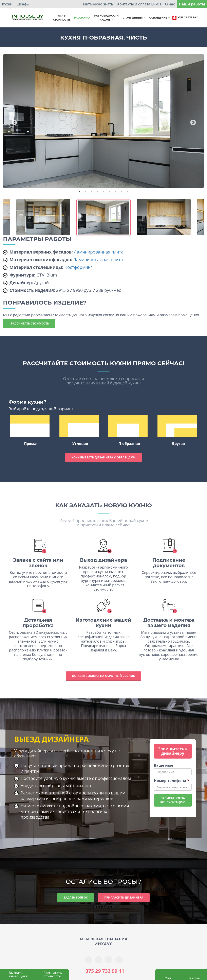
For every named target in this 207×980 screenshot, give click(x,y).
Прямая (30, 430)
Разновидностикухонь (106, 18)
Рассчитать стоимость (29, 323)
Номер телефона (172, 781)
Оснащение (160, 18)
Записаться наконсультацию (173, 800)
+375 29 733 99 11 (185, 18)
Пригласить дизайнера (124, 897)
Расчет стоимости (61, 18)
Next (192, 121)
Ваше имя (163, 765)
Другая (177, 430)
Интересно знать (98, 4)
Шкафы (23, 4)
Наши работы (192, 4)
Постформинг (78, 267)
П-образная (128, 430)
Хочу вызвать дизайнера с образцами (104, 457)
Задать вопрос (76, 897)
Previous (13, 121)
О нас (170, 4)
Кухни (7, 4)
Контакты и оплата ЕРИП (139, 4)
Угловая (79, 430)
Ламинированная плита (99, 252)
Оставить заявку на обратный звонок (103, 676)
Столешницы (134, 18)
